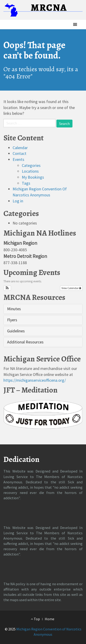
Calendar (20, 148)
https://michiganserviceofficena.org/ (35, 380)
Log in (18, 201)
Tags (26, 183)
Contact (19, 153)
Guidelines (16, 331)
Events (18, 159)
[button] (67, 24)
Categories (31, 165)
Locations (30, 171)
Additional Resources (25, 342)
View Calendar (71, 288)
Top (35, 619)
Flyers (12, 320)
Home (50, 619)
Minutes (14, 309)
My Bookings (33, 177)
